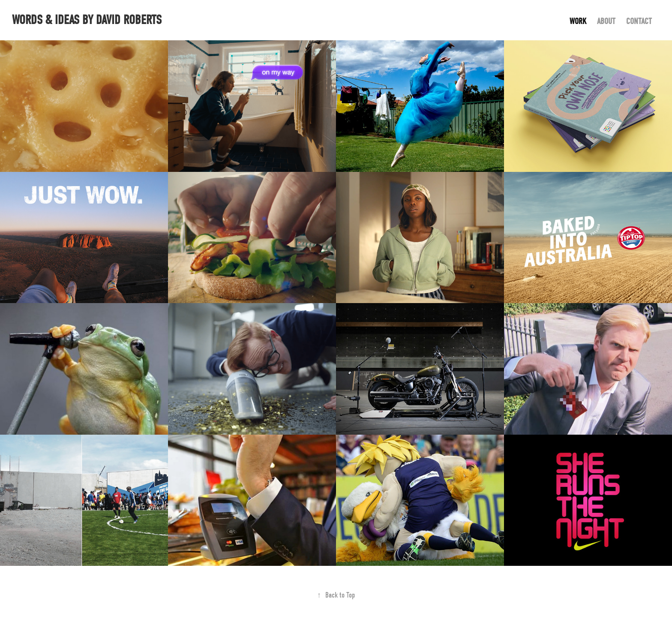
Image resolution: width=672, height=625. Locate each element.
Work (578, 21)
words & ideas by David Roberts (87, 20)
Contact (639, 21)
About (606, 21)
